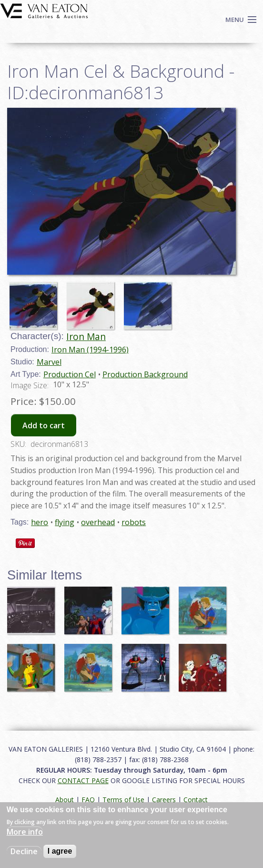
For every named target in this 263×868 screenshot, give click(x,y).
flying (65, 522)
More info (25, 832)
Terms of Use (123, 800)
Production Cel (70, 374)
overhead (98, 522)
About (65, 800)
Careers (164, 800)
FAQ (88, 800)
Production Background (145, 374)
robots (134, 522)
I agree (60, 851)
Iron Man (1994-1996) (90, 350)
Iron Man (86, 336)
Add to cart (44, 425)
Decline (24, 851)
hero (40, 522)
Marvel (49, 362)
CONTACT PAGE (83, 780)
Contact (196, 800)
